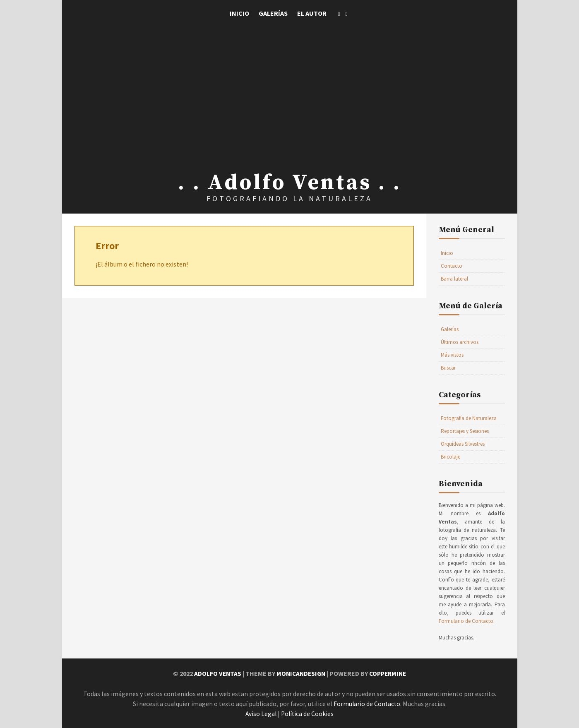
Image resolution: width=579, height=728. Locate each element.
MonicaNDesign (300, 673)
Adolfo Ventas (215, 673)
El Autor (312, 13)
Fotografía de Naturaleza (469, 418)
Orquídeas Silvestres (463, 444)
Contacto (452, 266)
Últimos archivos (460, 342)
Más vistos (452, 355)
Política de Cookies (308, 713)
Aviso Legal (261, 713)
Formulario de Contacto (466, 621)
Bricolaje (450, 457)
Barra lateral (454, 279)
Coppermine (389, 673)
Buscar (448, 368)
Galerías (273, 13)
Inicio (239, 13)
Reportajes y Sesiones (465, 431)
